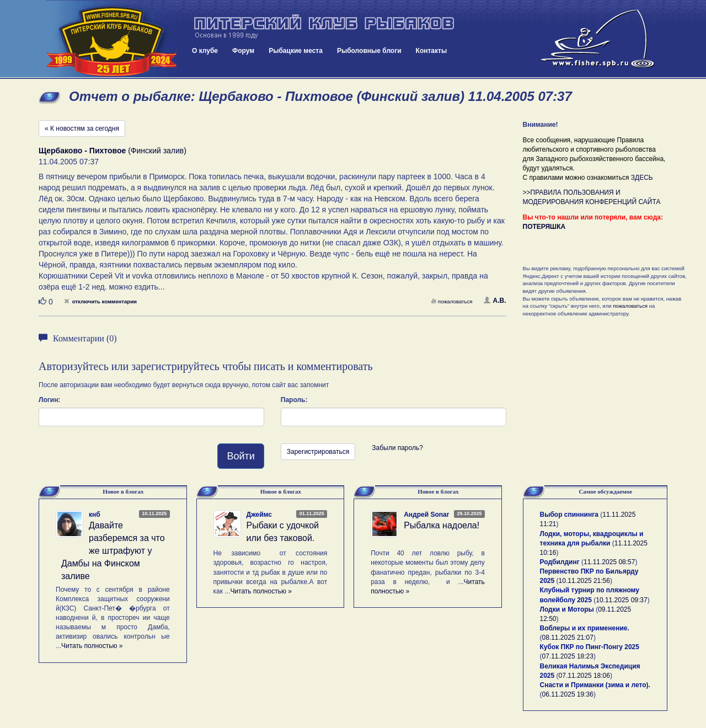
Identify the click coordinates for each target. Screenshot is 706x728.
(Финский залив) (113, 151)
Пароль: (294, 400)
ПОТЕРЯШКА (544, 227)
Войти (240, 456)
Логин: (49, 400)
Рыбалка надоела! (442, 525)
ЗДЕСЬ (642, 178)
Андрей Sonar (426, 515)
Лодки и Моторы (567, 609)
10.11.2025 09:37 (621, 600)
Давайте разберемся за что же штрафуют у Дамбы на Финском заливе (113, 550)
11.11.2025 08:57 (609, 562)
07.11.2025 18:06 (584, 676)
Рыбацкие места (296, 51)
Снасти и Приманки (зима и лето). (595, 685)
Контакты (432, 51)
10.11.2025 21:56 (584, 581)
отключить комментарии (100, 301)
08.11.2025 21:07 (568, 638)
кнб (95, 515)
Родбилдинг (560, 562)
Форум (243, 51)
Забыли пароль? (397, 448)
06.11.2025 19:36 (568, 694)
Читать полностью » (92, 646)
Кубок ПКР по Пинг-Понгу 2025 (590, 647)
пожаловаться (452, 301)
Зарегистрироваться (318, 452)
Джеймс (259, 515)
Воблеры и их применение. (585, 628)
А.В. (495, 301)
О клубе (205, 51)
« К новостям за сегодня (82, 129)
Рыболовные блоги (369, 51)
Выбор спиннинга (569, 515)
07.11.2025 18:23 (568, 656)
